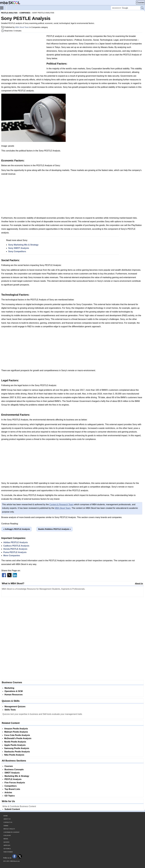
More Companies (12, 556)
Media (6, 839)
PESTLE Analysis (13, 779)
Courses (140, 3)
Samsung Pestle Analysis (17, 748)
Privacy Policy (9, 829)
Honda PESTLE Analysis (15, 549)
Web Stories (8, 852)
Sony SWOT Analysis (19, 248)
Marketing (9, 688)
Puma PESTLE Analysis (15, 552)
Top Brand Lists (12, 789)
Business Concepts (14, 769)
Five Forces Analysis (15, 783)
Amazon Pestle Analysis (16, 729)
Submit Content (12, 809)
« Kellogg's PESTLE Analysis (17, 529)
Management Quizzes (15, 707)
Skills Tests (10, 710)
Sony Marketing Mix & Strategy (23, 245)
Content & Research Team (61, 504)
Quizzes (6, 842)
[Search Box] (126, 8)
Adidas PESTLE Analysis (16, 542)
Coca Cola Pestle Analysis (17, 735)
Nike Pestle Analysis (14, 755)
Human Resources (14, 695)
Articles (8, 792)
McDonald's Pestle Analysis (18, 738)
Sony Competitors (17, 251)
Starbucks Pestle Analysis (17, 752)
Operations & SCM (14, 691)
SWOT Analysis (12, 773)
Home (6, 816)
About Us (139, 583)
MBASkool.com (15, 861)
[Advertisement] (23, 53)
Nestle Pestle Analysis (15, 742)
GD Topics (10, 796)
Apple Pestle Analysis (15, 745)
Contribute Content (11, 832)
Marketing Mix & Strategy (17, 776)
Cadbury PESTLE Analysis (16, 546)
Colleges (7, 835)
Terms (6, 826)
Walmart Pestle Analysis (16, 732)
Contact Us (8, 822)
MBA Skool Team (22, 27)
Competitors (11, 786)
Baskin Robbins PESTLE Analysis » (55, 529)
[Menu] (3, 8)
